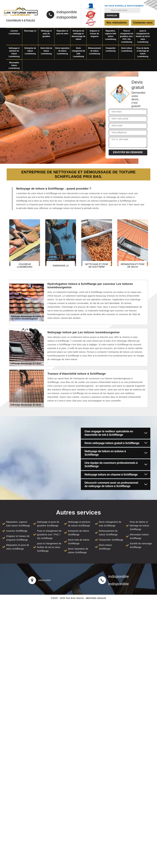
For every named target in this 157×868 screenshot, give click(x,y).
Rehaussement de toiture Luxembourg (94, 51)
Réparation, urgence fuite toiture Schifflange (18, 524)
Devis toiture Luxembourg (127, 50)
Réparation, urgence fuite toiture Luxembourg (111, 35)
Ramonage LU (30, 31)
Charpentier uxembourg (111, 50)
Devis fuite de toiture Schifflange (79, 542)
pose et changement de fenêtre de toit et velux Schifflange (49, 547)
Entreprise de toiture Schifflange (79, 533)
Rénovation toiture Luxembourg (14, 65)
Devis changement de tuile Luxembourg (78, 52)
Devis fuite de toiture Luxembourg (46, 51)
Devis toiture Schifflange (105, 547)
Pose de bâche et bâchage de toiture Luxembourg (143, 52)
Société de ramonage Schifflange (141, 545)
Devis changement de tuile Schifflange (110, 524)
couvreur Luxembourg (14, 32)
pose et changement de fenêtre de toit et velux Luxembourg (143, 36)
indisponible (67, 12)
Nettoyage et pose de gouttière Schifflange (48, 524)
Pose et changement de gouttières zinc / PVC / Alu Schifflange (49, 535)
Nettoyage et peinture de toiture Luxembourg (14, 52)
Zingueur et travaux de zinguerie (94, 34)
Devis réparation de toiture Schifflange (78, 551)
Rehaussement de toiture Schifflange (108, 533)
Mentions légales (96, 598)
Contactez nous (143, 23)
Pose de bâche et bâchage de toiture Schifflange (139, 526)
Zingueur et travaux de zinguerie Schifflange (18, 538)
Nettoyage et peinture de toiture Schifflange (79, 524)
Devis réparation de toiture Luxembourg (62, 51)
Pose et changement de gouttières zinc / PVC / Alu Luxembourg (127, 36)
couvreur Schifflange (17, 531)
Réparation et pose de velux (62, 32)
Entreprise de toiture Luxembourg (30, 51)
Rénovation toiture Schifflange (139, 536)
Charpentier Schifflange (111, 540)
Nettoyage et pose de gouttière (46, 34)
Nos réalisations (117, 23)
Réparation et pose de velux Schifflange (18, 547)
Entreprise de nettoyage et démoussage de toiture (78, 35)
